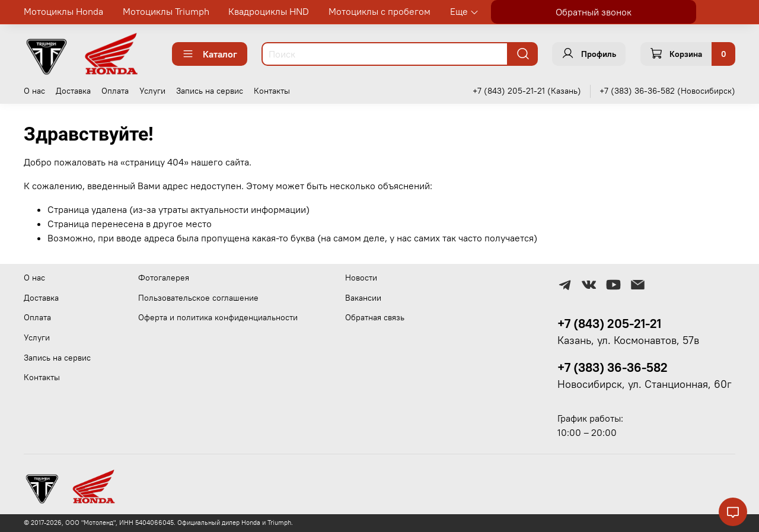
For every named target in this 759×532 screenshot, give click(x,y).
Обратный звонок (594, 12)
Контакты (272, 91)
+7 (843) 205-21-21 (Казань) (527, 91)
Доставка (73, 91)
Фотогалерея (164, 278)
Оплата (115, 91)
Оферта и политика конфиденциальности (218, 317)
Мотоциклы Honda (63, 11)
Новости (361, 278)
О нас (34, 91)
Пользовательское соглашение (198, 298)
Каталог (210, 54)
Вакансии (363, 298)
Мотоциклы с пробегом (379, 11)
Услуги (152, 91)
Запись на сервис (210, 91)
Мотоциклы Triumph (166, 11)
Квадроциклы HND (269, 11)
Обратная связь (375, 317)
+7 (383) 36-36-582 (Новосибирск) (667, 91)
